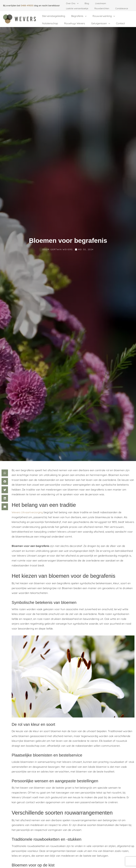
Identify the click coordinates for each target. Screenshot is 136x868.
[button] (76, 3)
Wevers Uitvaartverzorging (28, 507)
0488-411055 (27, 6)
